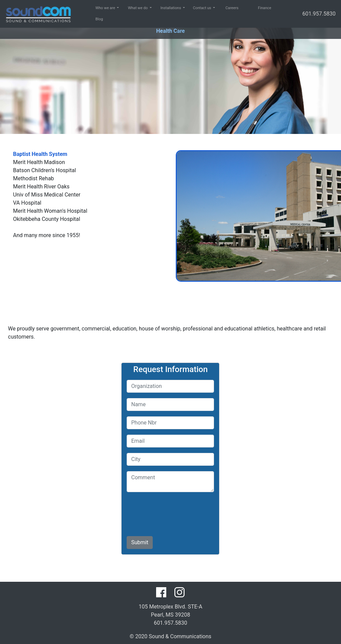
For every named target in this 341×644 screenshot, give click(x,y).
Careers (229, 8)
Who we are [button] (99, 8)
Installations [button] (164, 8)
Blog (99, 19)
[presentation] (178, 511)
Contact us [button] (197, 8)
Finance (262, 8)
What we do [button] (132, 8)
